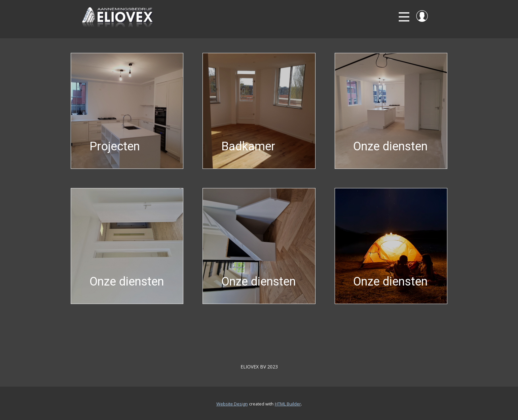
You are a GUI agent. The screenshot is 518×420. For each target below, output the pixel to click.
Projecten (115, 146)
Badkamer (248, 146)
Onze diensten (390, 146)
